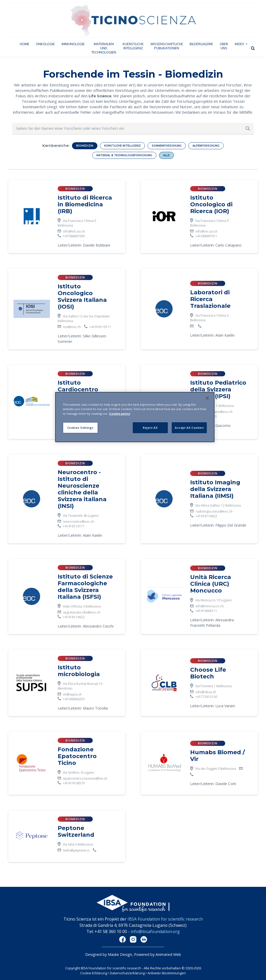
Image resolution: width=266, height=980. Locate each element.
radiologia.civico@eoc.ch (214, 511)
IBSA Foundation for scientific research (165, 919)
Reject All (150, 428)
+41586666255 (74, 699)
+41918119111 (100, 327)
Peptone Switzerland (76, 831)
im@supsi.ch (73, 694)
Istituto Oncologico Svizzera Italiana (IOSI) (82, 297)
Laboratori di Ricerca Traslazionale (210, 299)
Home (26, 44)
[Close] (207, 398)
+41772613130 (206, 697)
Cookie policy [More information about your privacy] (120, 414)
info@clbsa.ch (206, 692)
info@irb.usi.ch (74, 231)
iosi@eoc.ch (72, 327)
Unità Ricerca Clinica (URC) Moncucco (211, 584)
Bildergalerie (201, 44)
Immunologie (73, 44)
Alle (166, 155)
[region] (135, 417)
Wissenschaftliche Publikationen (167, 46)
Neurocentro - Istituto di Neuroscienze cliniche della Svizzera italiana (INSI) (82, 489)
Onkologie (45, 44)
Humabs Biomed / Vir (218, 756)
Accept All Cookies (189, 428)
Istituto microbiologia (79, 671)
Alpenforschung (206, 146)
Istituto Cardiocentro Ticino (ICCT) (78, 389)
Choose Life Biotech (208, 673)
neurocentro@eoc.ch (79, 522)
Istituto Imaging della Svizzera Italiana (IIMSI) (215, 489)
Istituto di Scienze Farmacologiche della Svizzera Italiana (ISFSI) (85, 587)
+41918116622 (206, 516)
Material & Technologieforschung (124, 155)
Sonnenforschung (167, 146)
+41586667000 (74, 236)
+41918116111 (74, 526)
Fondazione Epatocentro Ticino (77, 756)
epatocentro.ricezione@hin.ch (85, 778)
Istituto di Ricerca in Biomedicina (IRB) (85, 204)
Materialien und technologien (104, 48)
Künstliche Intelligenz (122, 146)
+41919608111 (206, 611)
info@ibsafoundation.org (155, 931)
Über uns (224, 46)
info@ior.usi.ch (207, 231)
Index (240, 44)
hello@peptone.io (76, 850)
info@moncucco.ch (210, 606)
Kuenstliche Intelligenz (133, 46)
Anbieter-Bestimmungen (167, 973)
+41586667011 (206, 236)
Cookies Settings (80, 428)
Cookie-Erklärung (94, 973)
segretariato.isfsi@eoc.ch (82, 612)
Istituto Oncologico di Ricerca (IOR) (211, 204)
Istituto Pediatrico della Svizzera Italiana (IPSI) (218, 389)
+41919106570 (74, 783)
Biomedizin (85, 146)
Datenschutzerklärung (128, 973)
